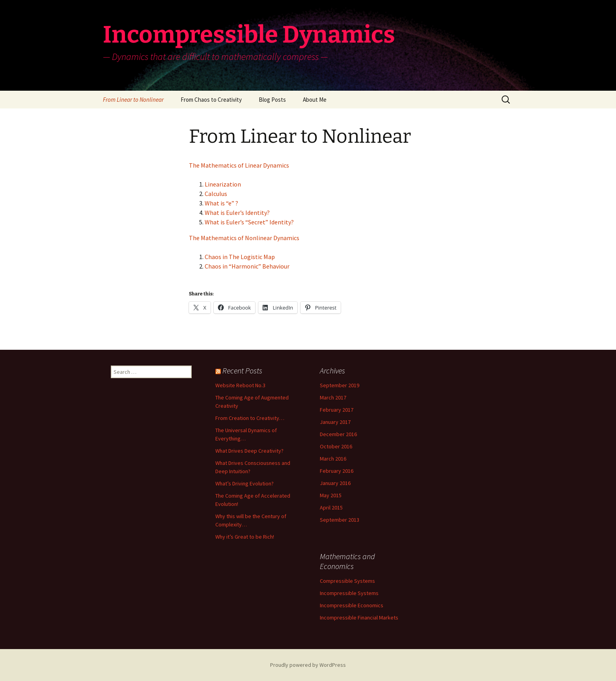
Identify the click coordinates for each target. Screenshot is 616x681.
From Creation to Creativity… (250, 418)
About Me (315, 100)
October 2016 (336, 446)
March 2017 (333, 397)
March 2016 (333, 459)
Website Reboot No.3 (240, 385)
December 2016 (338, 434)
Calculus (216, 194)
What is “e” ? (221, 203)
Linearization (223, 184)
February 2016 (337, 471)
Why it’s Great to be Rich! (245, 537)
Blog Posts (272, 100)
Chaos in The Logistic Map (240, 257)
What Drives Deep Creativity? (249, 451)
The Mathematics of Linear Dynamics (239, 165)
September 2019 (340, 385)
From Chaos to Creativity (211, 100)
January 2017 (335, 422)
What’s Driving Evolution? (245, 483)
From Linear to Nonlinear (133, 100)
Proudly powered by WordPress (308, 665)
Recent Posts (242, 370)
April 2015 (331, 507)
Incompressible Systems (349, 593)
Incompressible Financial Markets (359, 618)
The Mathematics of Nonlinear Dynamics (244, 238)
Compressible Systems (347, 581)
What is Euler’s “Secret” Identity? (249, 222)
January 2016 (335, 483)
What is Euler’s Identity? (237, 213)
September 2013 (340, 520)
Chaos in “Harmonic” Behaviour (247, 266)
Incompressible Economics (352, 605)
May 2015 (331, 495)
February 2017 (337, 410)
